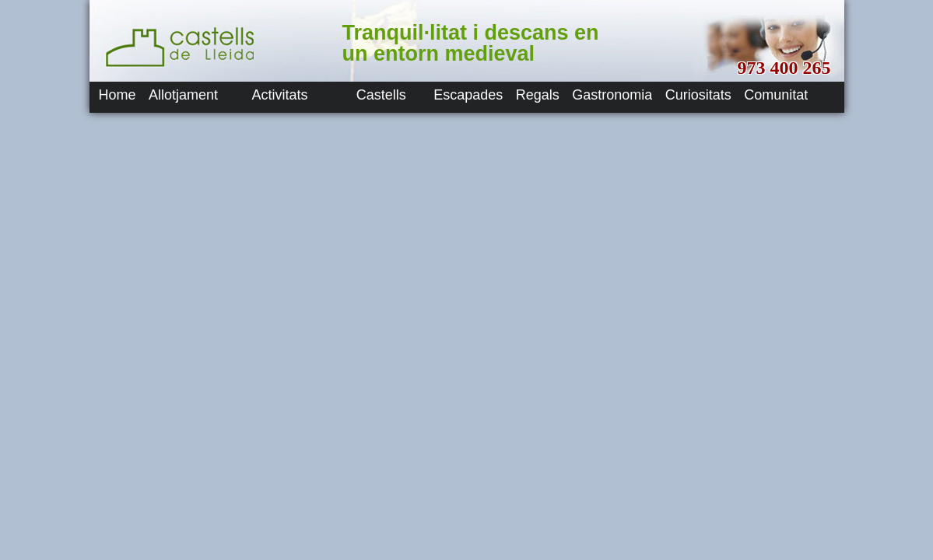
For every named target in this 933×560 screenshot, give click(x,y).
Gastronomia (612, 95)
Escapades (468, 95)
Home (118, 95)
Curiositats (698, 95)
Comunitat (776, 95)
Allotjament (183, 95)
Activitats (279, 95)
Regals (538, 95)
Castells (381, 95)
